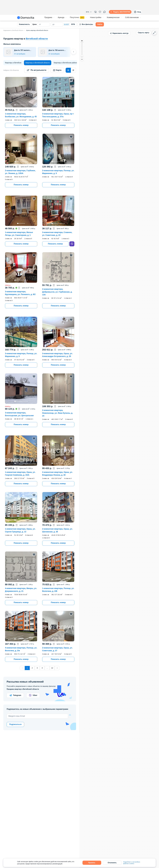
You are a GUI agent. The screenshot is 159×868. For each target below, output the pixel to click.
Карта (57, 70)
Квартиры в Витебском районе (66, 63)
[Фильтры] (95, 12)
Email (10, 713)
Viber (33, 695)
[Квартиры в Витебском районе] (66, 63)
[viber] (72, 244)
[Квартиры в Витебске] (13, 63)
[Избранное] (100, 12)
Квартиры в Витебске (13, 63)
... (47, 668)
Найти (100, 24)
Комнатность (24, 24)
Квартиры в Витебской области (38, 63)
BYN (73, 24)
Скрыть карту (144, 33)
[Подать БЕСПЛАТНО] (120, 12)
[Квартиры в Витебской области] (38, 63)
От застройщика (20, 54)
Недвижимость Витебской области (13, 30)
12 (52, 668)
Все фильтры (86, 24)
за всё (66, 24)
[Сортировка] (37, 70)
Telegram (15, 695)
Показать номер (21, 125)
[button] (89, 12)
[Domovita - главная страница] (26, 18)
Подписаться (15, 724)
